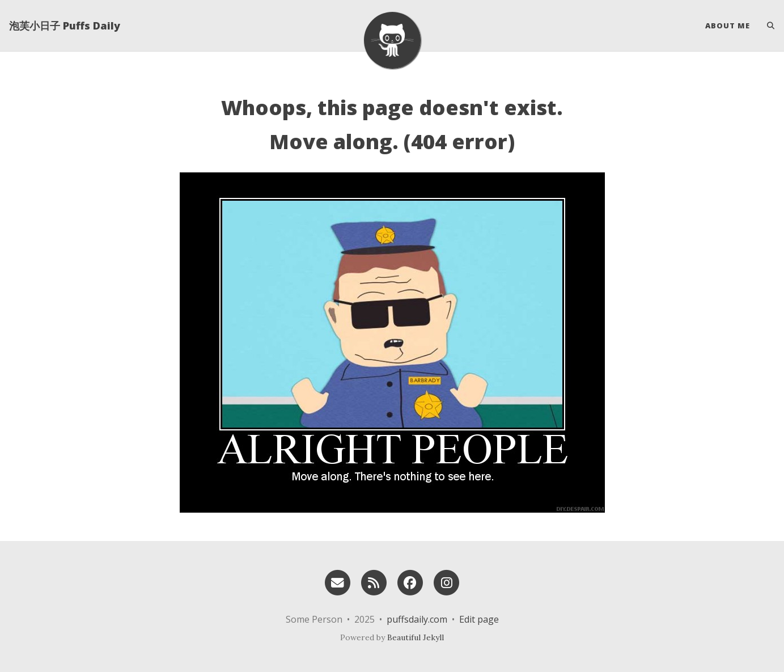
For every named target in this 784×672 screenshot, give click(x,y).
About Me (728, 26)
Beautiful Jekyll (416, 637)
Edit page (479, 619)
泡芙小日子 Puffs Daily (65, 26)
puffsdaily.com (417, 619)
